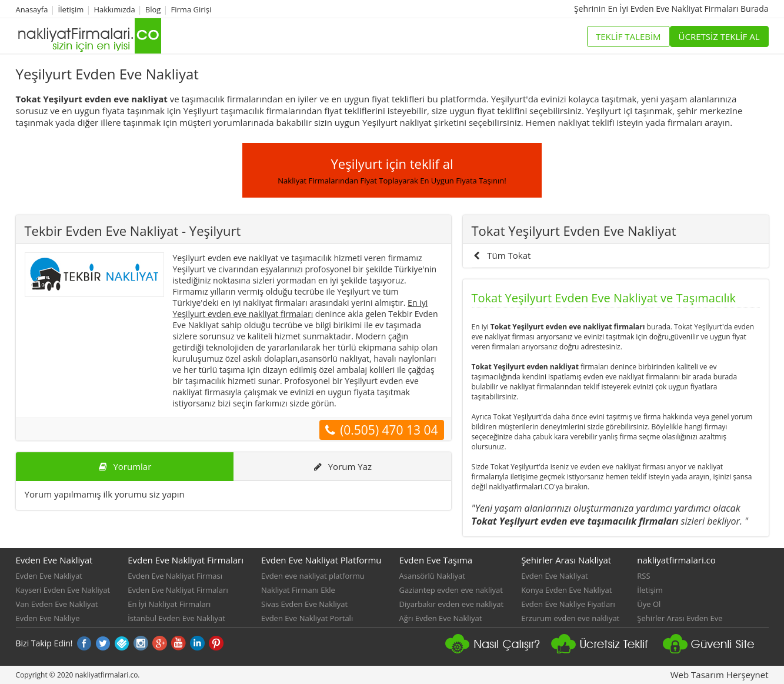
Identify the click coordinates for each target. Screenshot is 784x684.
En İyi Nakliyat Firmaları (169, 604)
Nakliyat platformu (604, 649)
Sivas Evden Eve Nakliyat (304, 604)
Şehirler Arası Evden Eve (680, 618)
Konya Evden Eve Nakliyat (566, 590)
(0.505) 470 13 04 (381, 430)
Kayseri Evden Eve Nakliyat (63, 590)
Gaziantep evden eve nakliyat (451, 590)
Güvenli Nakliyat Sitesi (716, 649)
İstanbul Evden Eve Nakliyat (176, 618)
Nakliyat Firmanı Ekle (298, 590)
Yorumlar (125, 466)
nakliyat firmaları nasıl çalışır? (498, 649)
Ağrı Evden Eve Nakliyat (441, 618)
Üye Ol (649, 604)
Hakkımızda (114, 9)
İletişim (71, 9)
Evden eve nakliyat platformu (313, 576)
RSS (643, 576)
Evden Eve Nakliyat (49, 576)
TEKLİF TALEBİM (628, 36)
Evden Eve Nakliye (48, 618)
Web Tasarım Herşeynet (720, 675)
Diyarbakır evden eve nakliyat (452, 604)
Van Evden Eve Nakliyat (57, 604)
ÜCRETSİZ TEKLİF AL (719, 36)
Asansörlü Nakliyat (432, 576)
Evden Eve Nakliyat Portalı (307, 618)
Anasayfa (32, 9)
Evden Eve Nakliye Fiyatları (568, 604)
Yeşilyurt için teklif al (392, 170)
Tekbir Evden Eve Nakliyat (133, 231)
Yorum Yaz (342, 466)
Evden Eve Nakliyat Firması (175, 576)
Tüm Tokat (501, 255)
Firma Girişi (191, 9)
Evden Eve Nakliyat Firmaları (178, 590)
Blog (153, 9)
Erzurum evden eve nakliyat (570, 618)
